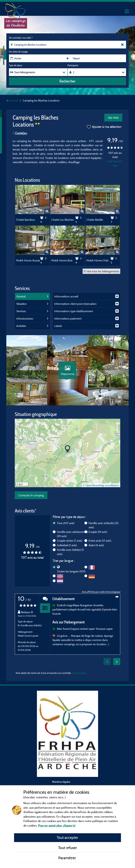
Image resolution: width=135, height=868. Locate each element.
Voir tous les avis (115, 163)
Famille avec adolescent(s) (72, 534)
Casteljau (20, 133)
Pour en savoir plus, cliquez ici (57, 825)
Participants (73, 65)
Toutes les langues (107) (71, 571)
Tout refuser (68, 848)
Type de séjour (16, 65)
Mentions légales (61, 782)
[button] (68, 449)
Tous (66, 523)
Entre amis (100, 541)
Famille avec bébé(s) (70, 552)
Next (117, 662)
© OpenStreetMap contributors (101, 485)
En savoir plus (79, 673)
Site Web (113, 118)
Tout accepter (67, 837)
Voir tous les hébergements (101, 271)
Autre (96, 545)
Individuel (67, 545)
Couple (98, 532)
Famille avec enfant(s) (104, 525)
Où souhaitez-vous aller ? (21, 38)
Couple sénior (70, 541)
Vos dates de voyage (18, 52)
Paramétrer (68, 858)
